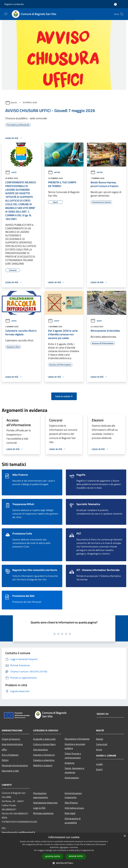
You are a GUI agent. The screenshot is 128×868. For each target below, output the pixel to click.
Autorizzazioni (72, 778)
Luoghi (99, 764)
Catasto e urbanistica (44, 760)
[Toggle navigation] (6, 14)
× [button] (125, 836)
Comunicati (102, 744)
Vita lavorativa (40, 750)
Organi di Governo (11, 739)
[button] (64, 863)
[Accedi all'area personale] (115, 4)
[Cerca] (122, 14)
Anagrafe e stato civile (44, 739)
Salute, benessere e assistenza (74, 770)
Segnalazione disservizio (45, 803)
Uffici (4, 750)
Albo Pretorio (71, 803)
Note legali (70, 813)
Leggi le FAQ (39, 808)
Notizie (54, 172)
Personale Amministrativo (15, 765)
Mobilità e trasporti (43, 765)
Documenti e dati (10, 771)
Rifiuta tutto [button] (76, 856)
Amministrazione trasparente (73, 795)
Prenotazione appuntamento (41, 795)
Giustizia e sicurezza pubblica (75, 746)
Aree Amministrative (12, 744)
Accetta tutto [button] (53, 856)
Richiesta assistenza (43, 813)
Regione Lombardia (14, 4)
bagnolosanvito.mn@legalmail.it (18, 832)
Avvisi (14, 102)
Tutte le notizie (64, 396)
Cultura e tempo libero (44, 744)
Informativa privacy (74, 808)
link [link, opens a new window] (92, 850)
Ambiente (70, 763)
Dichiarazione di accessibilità (73, 821)
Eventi (99, 769)
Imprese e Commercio (44, 755)
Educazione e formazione (77, 739)
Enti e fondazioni (10, 755)
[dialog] (64, 850)
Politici (5, 760)
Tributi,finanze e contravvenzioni (73, 756)
